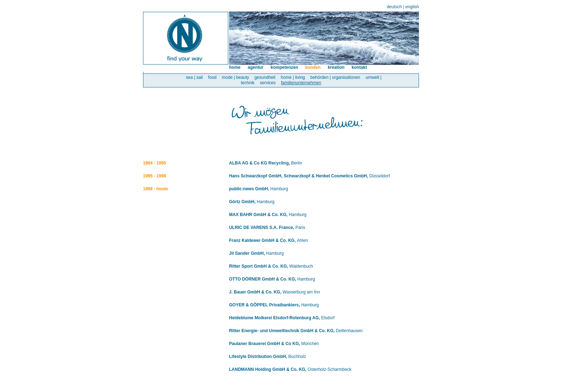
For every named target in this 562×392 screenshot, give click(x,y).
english (412, 7)
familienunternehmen (301, 83)
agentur (256, 67)
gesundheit (265, 77)
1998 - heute (155, 189)
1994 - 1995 (154, 163)
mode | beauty (235, 77)
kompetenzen (284, 67)
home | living (293, 77)
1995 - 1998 (154, 176)
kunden (313, 67)
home (235, 67)
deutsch (394, 7)
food (212, 77)
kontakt (359, 67)
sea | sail (194, 77)
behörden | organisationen (335, 77)
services (268, 83)
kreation (336, 67)
